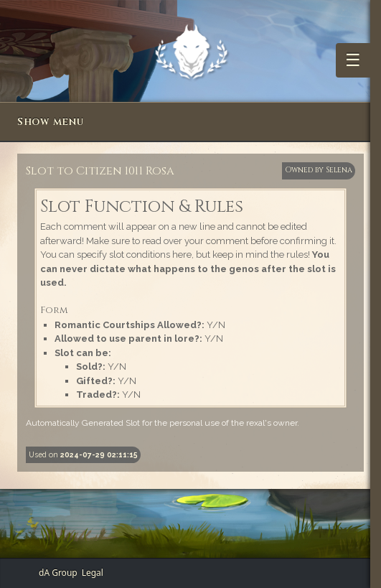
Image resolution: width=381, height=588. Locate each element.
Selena (339, 170)
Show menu (50, 122)
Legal (93, 573)
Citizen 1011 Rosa (125, 171)
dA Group (58, 573)
